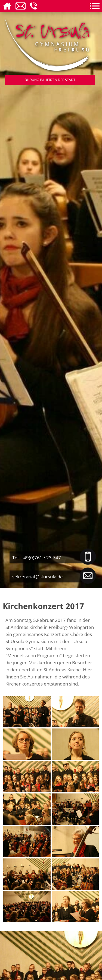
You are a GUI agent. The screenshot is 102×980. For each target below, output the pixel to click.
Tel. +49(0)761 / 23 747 (37, 557)
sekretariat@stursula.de (38, 576)
